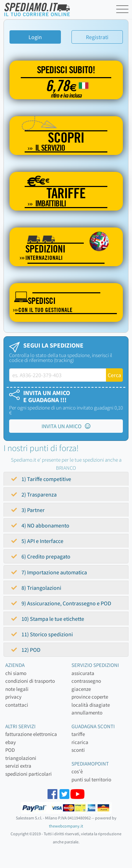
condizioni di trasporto (30, 681)
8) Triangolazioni (36, 588)
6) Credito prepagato (41, 556)
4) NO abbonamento (40, 525)
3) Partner (28, 510)
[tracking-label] (58, 375)
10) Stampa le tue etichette (48, 619)
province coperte (90, 697)
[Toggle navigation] (123, 11)
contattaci (17, 705)
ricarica (80, 742)
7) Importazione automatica (49, 572)
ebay (11, 742)
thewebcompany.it (66, 826)
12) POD (26, 650)
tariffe (78, 734)
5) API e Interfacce (37, 541)
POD (10, 750)
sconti (78, 750)
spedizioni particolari (29, 774)
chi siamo (16, 673)
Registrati (97, 37)
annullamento (87, 713)
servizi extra (18, 766)
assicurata (83, 673)
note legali (17, 689)
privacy (13, 697)
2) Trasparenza (34, 494)
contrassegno (86, 681)
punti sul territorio (91, 779)
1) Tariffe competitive (41, 479)
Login (35, 37)
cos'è (77, 771)
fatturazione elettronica (31, 734)
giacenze (81, 689)
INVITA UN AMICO (66, 426)
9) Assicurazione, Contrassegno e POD (61, 603)
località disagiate (91, 705)
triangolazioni (21, 758)
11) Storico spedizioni (42, 634)
